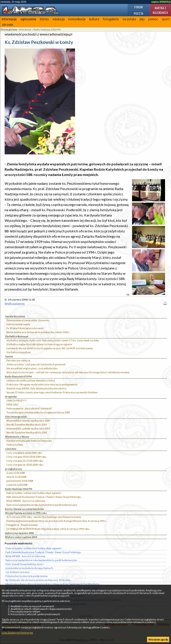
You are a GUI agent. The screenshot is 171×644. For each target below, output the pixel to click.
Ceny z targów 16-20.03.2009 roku (25, 465)
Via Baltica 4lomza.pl (17, 336)
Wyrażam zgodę (158, 639)
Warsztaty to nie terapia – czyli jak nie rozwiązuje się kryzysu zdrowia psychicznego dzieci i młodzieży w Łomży (68, 372)
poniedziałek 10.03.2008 (20, 481)
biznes (44, 19)
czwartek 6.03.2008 (17, 485)
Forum (138, 7)
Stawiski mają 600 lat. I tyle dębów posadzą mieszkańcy (36, 388)
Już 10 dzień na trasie (17, 572)
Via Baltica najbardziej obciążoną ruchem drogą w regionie (39, 344)
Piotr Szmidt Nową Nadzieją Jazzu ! (25, 564)
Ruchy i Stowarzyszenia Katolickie (24, 509)
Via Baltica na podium (18, 352)
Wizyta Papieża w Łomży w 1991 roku (26, 513)
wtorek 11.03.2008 (16, 477)
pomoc (153, 19)
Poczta (139, 13)
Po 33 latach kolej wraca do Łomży (25, 328)
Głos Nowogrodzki (16, 417)
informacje (9, 19)
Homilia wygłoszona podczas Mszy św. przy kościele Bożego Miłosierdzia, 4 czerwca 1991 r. (56, 521)
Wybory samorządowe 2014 (21, 537)
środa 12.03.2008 (16, 473)
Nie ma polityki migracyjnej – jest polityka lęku (32, 368)
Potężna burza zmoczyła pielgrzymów (27, 576)
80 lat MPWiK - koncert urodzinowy (26, 501)
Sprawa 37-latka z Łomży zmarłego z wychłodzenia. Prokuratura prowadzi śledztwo (52, 392)
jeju (142, 19)
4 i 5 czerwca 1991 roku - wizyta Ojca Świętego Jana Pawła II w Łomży (44, 517)
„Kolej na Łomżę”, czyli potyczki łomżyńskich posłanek (36, 364)
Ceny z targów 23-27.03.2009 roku (25, 461)
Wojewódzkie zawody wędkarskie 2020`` (29, 421)
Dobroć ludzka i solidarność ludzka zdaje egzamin (34, 493)
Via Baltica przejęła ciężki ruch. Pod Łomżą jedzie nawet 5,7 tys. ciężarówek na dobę (53, 340)
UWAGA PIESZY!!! (17, 400)
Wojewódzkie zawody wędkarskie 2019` (28, 428)
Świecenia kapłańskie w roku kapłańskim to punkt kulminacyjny (42, 505)
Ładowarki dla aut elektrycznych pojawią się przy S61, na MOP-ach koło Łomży (50, 348)
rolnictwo (11, 449)
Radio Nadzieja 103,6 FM (47, 29)
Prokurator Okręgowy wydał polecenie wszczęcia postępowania (42, 384)
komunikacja (77, 19)
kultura (94, 19)
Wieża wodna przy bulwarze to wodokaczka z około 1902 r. (38, 332)
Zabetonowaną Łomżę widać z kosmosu (28, 320)
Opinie (9, 356)
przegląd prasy (14, 469)
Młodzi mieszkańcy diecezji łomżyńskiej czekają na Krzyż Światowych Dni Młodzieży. (53, 584)
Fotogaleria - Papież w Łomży (22, 525)
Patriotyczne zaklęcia (18, 360)
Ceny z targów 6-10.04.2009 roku (24, 453)
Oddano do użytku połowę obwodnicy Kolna (31, 380)
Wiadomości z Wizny (17, 437)
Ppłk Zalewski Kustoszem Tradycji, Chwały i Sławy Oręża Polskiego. (44, 497)
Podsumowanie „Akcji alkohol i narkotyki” (29, 408)
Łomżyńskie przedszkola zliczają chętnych (29, 568)
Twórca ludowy (15, 445)
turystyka (129, 19)
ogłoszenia (28, 19)
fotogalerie (111, 19)
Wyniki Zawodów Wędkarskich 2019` (27, 425)
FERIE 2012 (12, 404)
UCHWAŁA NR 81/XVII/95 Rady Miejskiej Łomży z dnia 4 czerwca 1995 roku (48, 529)
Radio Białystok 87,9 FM (18, 376)
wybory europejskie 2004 (19, 533)
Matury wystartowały (18, 324)
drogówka (11, 397)
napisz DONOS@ (161, 2)
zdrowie (7, 25)
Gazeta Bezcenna (15, 316)
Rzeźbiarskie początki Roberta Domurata (29, 441)
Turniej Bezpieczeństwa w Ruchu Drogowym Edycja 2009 (38, 412)
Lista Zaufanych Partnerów (17, 633)
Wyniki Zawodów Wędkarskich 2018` (27, 432)
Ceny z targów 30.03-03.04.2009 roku (26, 457)
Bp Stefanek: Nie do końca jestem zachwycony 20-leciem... (38, 580)
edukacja (59, 19)
